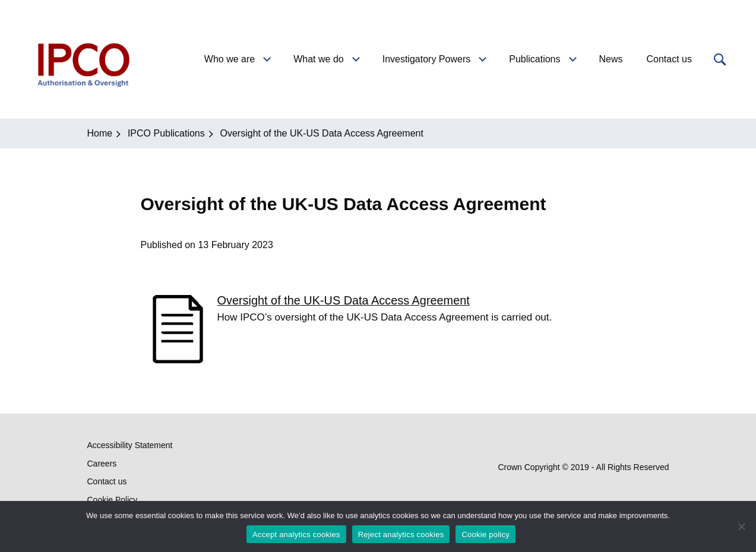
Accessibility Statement (130, 445)
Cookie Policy (113, 500)
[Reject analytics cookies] (741, 526)
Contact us (107, 481)
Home (100, 133)
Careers (102, 464)
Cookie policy (485, 534)
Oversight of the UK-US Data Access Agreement (344, 300)
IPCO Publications (166, 133)
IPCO (83, 59)
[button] (719, 59)
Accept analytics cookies (296, 534)
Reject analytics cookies (401, 534)
